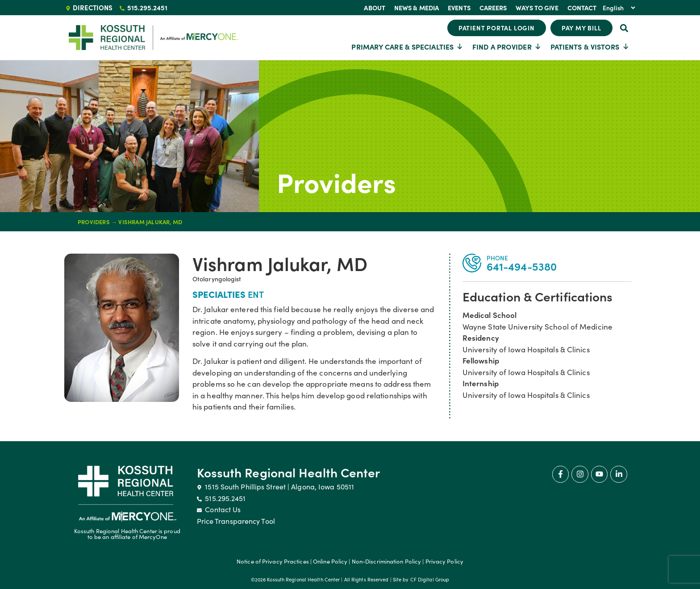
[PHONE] (472, 263)
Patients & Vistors (590, 46)
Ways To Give (537, 8)
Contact (582, 8)
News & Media (417, 8)
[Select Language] (619, 8)
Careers (493, 8)
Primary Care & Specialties (407, 46)
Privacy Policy (444, 561)
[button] (624, 28)
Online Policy (330, 561)
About (375, 8)
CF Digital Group (430, 579)
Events (459, 8)
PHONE (498, 258)
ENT (256, 294)
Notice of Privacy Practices (273, 561)
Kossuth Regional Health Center (289, 472)
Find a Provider (507, 46)
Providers (336, 181)
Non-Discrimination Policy (387, 561)
